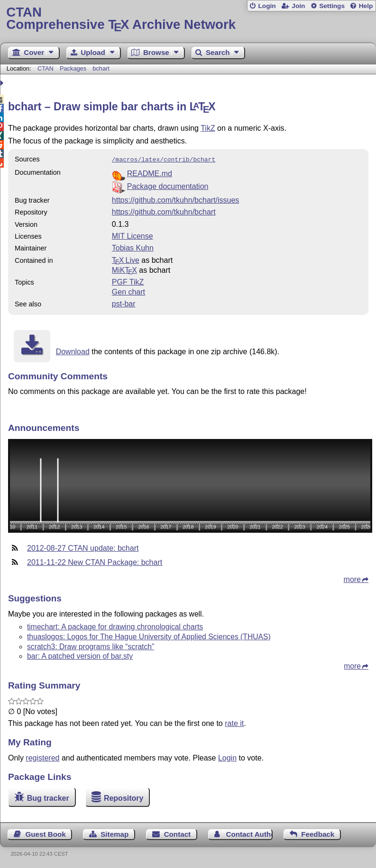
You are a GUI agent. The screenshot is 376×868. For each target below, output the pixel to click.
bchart (101, 68)
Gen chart (128, 291)
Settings (332, 6)
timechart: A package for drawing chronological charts (115, 626)
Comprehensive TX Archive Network (188, 19)
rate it (234, 722)
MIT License (133, 235)
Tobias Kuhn (133, 247)
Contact (178, 833)
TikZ (208, 128)
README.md (150, 173)
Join (298, 6)
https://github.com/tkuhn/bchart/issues (176, 199)
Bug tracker (48, 797)
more (352, 578)
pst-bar (124, 303)
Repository (124, 797)
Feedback (318, 833)
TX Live (126, 259)
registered (42, 757)
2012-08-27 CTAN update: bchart (83, 547)
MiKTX (124, 269)
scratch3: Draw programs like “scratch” (91, 646)
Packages (74, 68)
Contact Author (249, 833)
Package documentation (168, 185)
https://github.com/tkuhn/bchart (164, 211)
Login (267, 6)
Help (366, 6)
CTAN (46, 68)
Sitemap (115, 833)
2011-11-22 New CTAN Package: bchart (95, 561)
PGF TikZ (128, 281)
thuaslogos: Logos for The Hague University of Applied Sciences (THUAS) (149, 636)
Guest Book (46, 833)
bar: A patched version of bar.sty (80, 655)
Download (73, 351)
